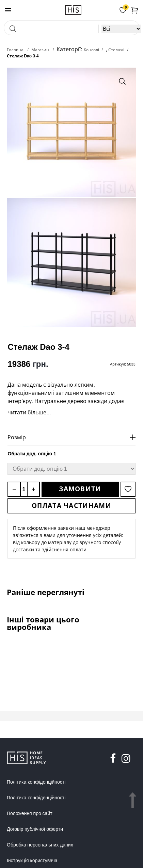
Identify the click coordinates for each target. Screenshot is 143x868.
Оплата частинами (71, 506)
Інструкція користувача (32, 860)
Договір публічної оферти (35, 829)
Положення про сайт (30, 813)
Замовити (80, 489)
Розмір (17, 437)
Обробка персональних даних (40, 845)
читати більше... (29, 412)
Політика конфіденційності (36, 782)
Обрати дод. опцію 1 (32, 454)
